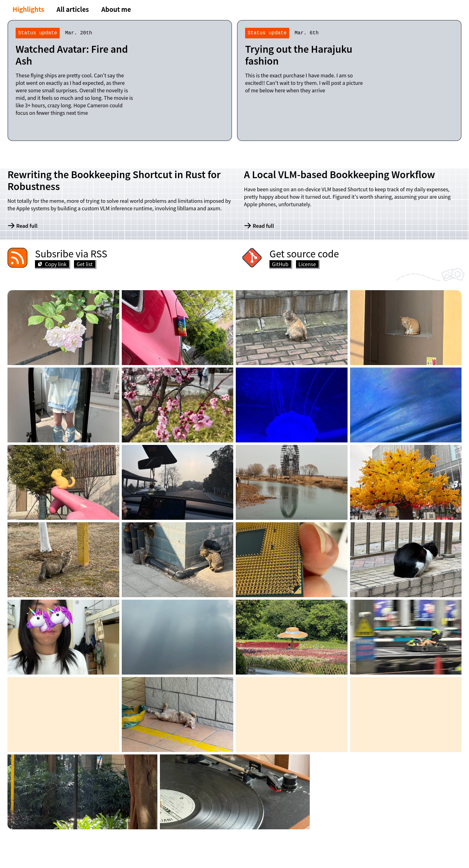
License (307, 264)
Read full (22, 226)
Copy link (52, 264)
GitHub (280, 264)
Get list (84, 264)
